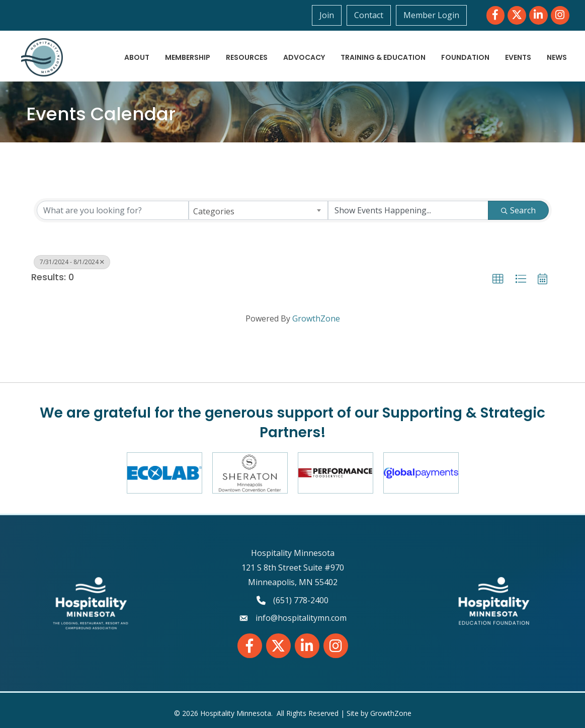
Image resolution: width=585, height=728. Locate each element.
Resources (247, 57)
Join (327, 15)
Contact (369, 15)
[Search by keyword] (113, 210)
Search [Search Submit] (518, 210)
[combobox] (258, 210)
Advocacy (304, 57)
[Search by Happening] (408, 210)
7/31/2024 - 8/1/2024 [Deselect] (72, 262)
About (137, 57)
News (557, 57)
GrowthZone (316, 318)
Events (518, 57)
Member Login (431, 15)
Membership (188, 57)
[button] (498, 279)
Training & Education (383, 57)
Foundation (465, 57)
